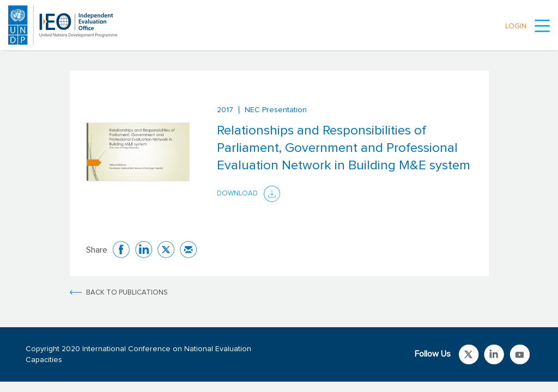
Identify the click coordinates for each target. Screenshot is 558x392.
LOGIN (516, 26)
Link (469, 354)
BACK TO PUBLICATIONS (127, 293)
